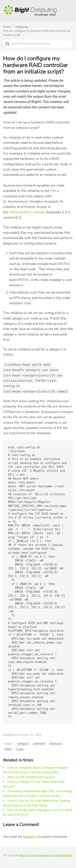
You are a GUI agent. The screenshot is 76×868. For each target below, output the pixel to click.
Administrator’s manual (27, 212)
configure (23, 744)
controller (39, 744)
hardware (56, 744)
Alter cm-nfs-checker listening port (31, 777)
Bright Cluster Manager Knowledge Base (46, 855)
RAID (8, 749)
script (20, 749)
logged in (30, 837)
